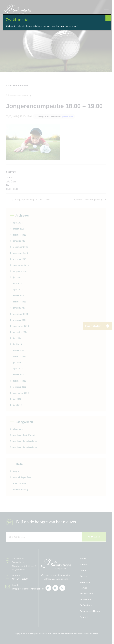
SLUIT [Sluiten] (108, 18)
